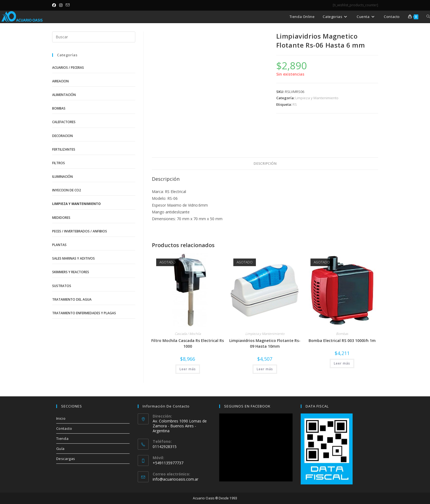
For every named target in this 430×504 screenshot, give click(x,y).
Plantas (59, 245)
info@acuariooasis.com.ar (175, 479)
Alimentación (64, 95)
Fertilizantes (64, 149)
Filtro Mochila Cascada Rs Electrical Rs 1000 (188, 343)
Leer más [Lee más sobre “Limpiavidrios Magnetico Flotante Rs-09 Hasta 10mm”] (265, 369)
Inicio (61, 418)
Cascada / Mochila (188, 334)
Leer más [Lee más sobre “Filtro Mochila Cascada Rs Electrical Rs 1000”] (188, 369)
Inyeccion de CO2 (67, 190)
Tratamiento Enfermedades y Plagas (84, 313)
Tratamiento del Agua (72, 299)
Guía (60, 449)
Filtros (59, 163)
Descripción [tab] (265, 164)
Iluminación (62, 177)
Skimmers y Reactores (71, 272)
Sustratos (62, 286)
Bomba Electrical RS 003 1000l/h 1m (342, 340)
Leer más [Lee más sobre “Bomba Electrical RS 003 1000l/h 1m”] (342, 363)
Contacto (64, 428)
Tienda (62, 438)
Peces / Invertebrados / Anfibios (80, 231)
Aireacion (60, 81)
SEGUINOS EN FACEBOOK (247, 406)
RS (295, 104)
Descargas (66, 459)
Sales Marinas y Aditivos (73, 258)
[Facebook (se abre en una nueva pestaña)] (55, 5)
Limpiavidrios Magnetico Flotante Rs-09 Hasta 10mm (265, 343)
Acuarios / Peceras (68, 68)
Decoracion (62, 136)
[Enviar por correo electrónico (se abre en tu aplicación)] (68, 5)
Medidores (61, 218)
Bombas (342, 334)
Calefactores (64, 122)
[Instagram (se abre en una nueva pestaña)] (61, 5)
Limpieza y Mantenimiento (317, 98)
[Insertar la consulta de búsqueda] (94, 37)
